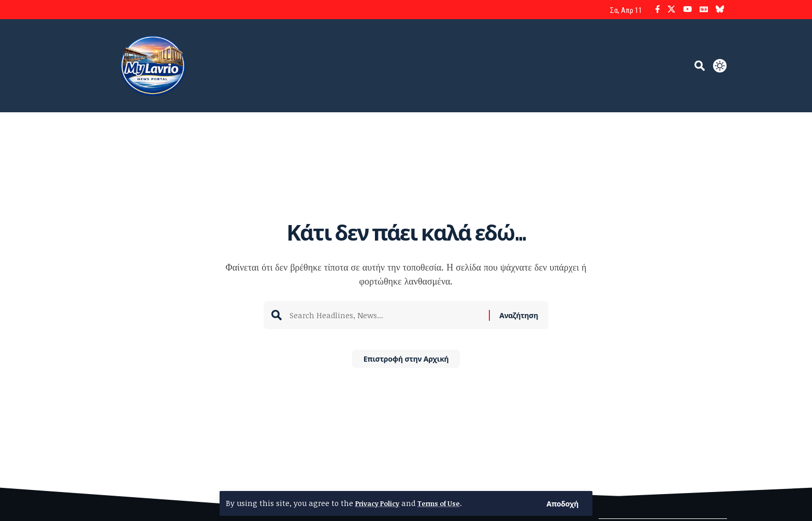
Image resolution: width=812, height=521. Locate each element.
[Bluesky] (720, 10)
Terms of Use (449, 503)
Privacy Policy (381, 503)
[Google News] (704, 10)
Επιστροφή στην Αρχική (406, 362)
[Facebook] (657, 10)
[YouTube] (687, 10)
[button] (561, 503)
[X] (671, 10)
